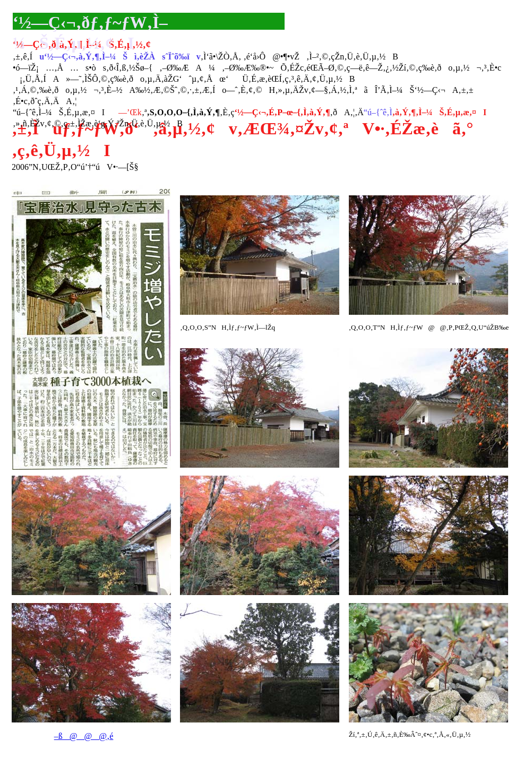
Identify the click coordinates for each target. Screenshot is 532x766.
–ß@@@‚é (84, 736)
